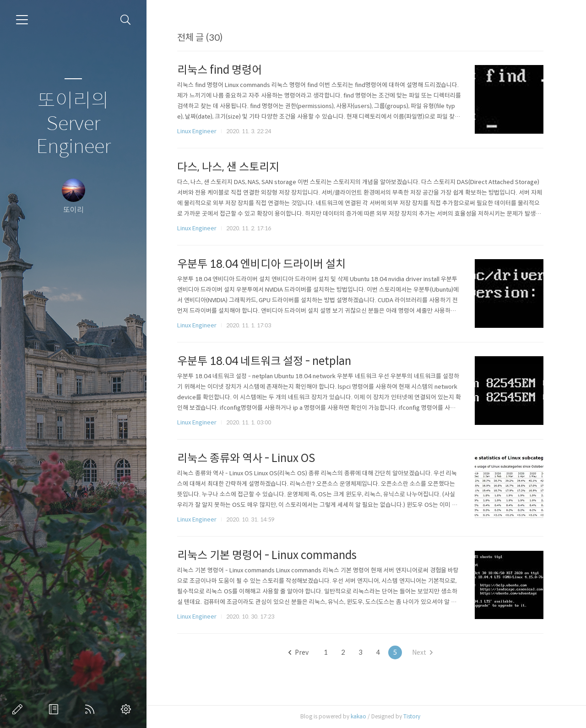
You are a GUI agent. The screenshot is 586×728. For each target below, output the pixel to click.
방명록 (55, 709)
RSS (92, 709)
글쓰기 (19, 709)
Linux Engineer (197, 131)
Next (422, 652)
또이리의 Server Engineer (73, 124)
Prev (298, 652)
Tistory (412, 716)
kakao (358, 716)
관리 (128, 709)
